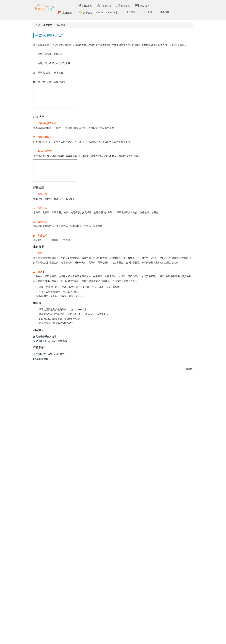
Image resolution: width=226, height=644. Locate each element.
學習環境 (135, 573)
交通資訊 (135, 562)
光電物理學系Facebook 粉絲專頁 (50, 491)
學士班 (174, 567)
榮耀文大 (56, 567)
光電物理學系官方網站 (45, 487)
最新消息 (56, 603)
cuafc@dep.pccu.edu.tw (14, 599)
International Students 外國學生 (181, 596)
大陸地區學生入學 (180, 584)
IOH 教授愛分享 (59, 591)
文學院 (94, 567)
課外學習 (135, 607)
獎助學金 (175, 627)
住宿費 (174, 622)
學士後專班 (176, 604)
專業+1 (134, 596)
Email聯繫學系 (41, 512)
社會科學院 (97, 589)
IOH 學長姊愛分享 (60, 585)
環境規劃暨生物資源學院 (103, 595)
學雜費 (174, 616)
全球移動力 (136, 601)
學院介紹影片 (98, 562)
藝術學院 (96, 611)
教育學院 (96, 616)
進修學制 (175, 589)
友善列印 (40, 531)
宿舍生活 (135, 578)
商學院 (94, 600)
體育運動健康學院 (100, 622)
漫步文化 (135, 567)
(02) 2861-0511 (46, 507)
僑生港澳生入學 (179, 578)
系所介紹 (48, 32)
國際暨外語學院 (99, 573)
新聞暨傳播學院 (99, 606)
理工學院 (61, 32)
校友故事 (56, 573)
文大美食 (135, 584)
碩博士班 (175, 573)
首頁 (38, 32)
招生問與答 (176, 562)
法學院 (94, 584)
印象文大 (56, 562)
